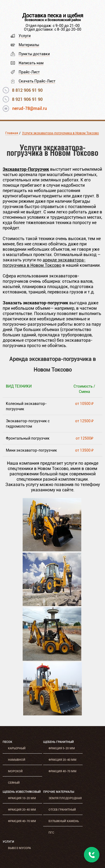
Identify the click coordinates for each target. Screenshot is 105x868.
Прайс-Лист (29, 72)
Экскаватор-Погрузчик (26, 169)
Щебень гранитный (58, 742)
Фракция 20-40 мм (62, 760)
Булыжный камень (64, 821)
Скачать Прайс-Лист (37, 81)
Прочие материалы (59, 792)
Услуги (25, 36)
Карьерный (17, 748)
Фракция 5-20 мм (62, 748)
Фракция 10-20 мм (22, 798)
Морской (15, 771)
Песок (7, 742)
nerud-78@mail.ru (30, 108)
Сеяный (14, 783)
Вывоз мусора (19, 848)
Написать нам (31, 63)
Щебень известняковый (22, 792)
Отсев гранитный (62, 810)
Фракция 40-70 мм (62, 771)
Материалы (29, 45)
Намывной (17, 760)
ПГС (51, 833)
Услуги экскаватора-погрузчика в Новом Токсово (60, 133)
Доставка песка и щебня (53, 15)
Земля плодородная (65, 798)
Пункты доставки (34, 54)
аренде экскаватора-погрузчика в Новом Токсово (44, 263)
